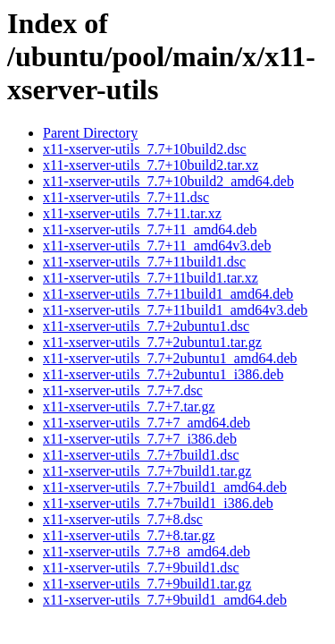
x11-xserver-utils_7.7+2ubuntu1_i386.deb (163, 374)
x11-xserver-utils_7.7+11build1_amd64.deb (168, 294)
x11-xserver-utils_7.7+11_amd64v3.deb (157, 246)
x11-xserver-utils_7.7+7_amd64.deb (147, 423)
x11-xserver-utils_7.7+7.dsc (123, 390)
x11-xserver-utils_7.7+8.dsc (123, 519)
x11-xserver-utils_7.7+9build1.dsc (141, 568)
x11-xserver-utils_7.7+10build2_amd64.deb (168, 181)
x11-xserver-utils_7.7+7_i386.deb (140, 439)
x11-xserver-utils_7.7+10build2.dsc (145, 149)
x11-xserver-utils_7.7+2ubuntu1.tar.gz (152, 342)
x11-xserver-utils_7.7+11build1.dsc (144, 262)
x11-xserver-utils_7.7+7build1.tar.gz (147, 471)
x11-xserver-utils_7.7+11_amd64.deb (150, 229)
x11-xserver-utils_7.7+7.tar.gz (129, 407)
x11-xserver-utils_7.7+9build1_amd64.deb (165, 600)
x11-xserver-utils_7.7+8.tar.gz (129, 535)
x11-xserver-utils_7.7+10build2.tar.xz (151, 165)
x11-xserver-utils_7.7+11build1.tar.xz (151, 278)
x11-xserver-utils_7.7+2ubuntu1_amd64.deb (170, 358)
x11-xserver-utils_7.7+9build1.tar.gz (147, 584)
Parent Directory (90, 133)
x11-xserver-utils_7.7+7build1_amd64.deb (165, 487)
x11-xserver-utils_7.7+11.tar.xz (132, 213)
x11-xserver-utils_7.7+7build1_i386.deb (158, 503)
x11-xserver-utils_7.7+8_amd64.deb (147, 551)
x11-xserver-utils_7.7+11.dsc (126, 197)
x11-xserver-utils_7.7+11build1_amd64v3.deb (175, 310)
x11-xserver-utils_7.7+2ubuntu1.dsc (146, 326)
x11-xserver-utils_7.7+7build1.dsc (141, 455)
